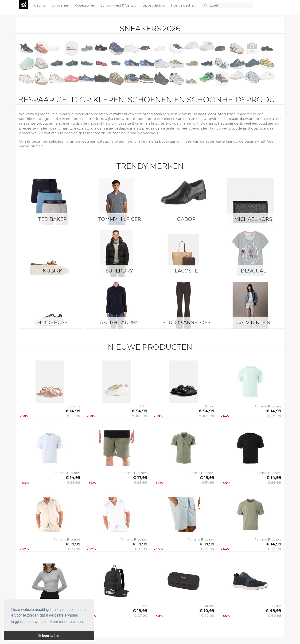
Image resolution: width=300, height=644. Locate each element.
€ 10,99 (207, 611)
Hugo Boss (52, 322)
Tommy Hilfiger (119, 219)
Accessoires (85, 5)
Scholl (210, 406)
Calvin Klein (253, 322)
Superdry (119, 271)
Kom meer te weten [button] (67, 622)
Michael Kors (253, 219)
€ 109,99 (140, 416)
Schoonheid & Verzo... (119, 5)
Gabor (186, 219)
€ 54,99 (140, 411)
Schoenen (61, 5)
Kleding (40, 5)
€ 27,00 (141, 616)
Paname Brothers (268, 406)
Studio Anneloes (186, 322)
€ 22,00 (208, 616)
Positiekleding (184, 5)
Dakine (209, 606)
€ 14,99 (73, 411)
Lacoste (186, 271)
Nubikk (53, 271)
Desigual (253, 271)
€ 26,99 (274, 416)
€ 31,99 (208, 483)
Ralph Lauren (119, 322)
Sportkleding (155, 5)
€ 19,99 (207, 478)
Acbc (143, 406)
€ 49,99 (273, 611)
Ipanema (74, 406)
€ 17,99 (140, 478)
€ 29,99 (74, 416)
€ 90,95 (274, 616)
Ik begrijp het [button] (49, 636)
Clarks (277, 606)
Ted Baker (52, 219)
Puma (143, 606)
